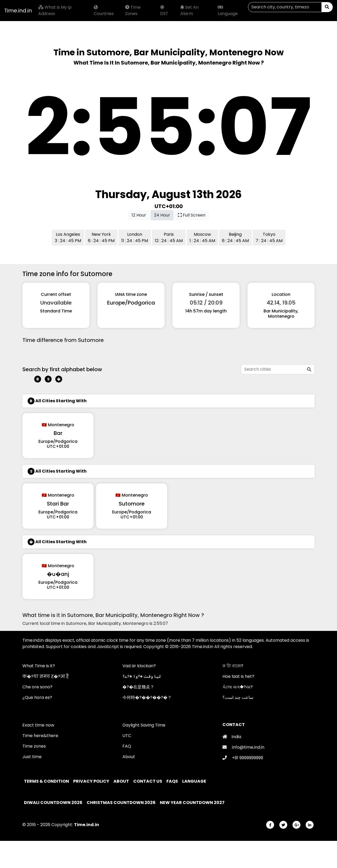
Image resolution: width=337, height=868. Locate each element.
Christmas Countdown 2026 (121, 803)
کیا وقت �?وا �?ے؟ (142, 676)
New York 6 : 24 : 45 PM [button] (101, 237)
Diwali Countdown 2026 (53, 803)
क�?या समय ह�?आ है (46, 676)
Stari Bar (58, 504)
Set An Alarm (189, 10)
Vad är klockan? (139, 666)
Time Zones (133, 10)
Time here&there (40, 736)
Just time (32, 757)
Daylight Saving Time (144, 725)
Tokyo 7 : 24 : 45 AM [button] (269, 237)
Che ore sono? (37, 687)
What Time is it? (39, 666)
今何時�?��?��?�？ (147, 697)
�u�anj (58, 574)
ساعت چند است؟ (238, 697)
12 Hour (139, 215)
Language (228, 11)
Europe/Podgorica (131, 303)
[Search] (285, 7)
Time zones (34, 746)
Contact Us (148, 781)
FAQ (127, 746)
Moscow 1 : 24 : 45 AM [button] (202, 237)
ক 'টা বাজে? (233, 666)
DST (164, 11)
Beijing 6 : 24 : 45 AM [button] (235, 237)
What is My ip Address (55, 10)
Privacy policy (92, 781)
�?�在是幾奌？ (138, 687)
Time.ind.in (18, 11)
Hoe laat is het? (238, 676)
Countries (104, 11)
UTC (127, 736)
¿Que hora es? (37, 697)
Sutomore (132, 504)
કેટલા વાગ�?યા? (238, 687)
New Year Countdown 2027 (192, 803)
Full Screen (192, 215)
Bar (58, 433)
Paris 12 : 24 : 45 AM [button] (169, 237)
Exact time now (38, 725)
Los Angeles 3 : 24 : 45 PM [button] (68, 237)
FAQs (173, 781)
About (129, 757)
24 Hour (162, 215)
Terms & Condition (47, 781)
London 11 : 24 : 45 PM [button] (135, 237)
